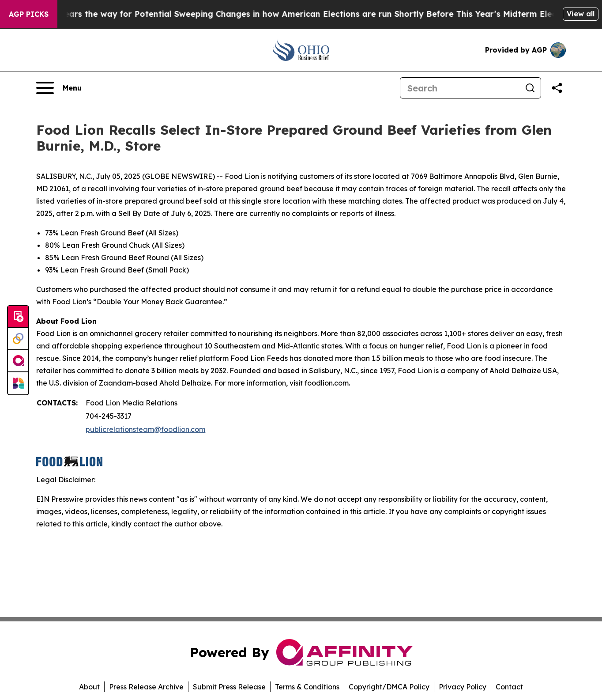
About (89, 687)
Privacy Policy (463, 687)
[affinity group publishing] (18, 361)
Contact (509, 687)
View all (581, 14)
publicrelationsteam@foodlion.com (145, 429)
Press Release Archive (146, 687)
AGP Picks (29, 14)
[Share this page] (557, 88)
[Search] (460, 88)
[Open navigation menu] (59, 88)
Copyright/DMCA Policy (389, 687)
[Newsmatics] (18, 383)
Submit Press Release (229, 687)
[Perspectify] (18, 339)
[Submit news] (18, 317)
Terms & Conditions (307, 687)
